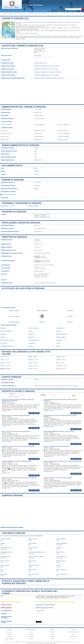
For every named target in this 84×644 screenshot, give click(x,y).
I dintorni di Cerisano (14, 533)
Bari (57, 363)
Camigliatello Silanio (6, 552)
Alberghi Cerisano (12, 495)
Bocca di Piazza (61, 570)
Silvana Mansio (61, 561)
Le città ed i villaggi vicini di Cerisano (23, 288)
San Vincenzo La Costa (7, 340)
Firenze (31, 363)
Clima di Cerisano (11, 377)
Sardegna (52, 636)
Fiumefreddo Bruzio (34, 340)
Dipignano (31, 337)
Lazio (31, 632)
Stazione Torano (5, 556)
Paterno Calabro (61, 337)
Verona (30, 366)
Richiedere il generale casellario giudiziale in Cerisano (49, 78)
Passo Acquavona (33, 574)
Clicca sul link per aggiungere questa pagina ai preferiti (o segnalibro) (55, 602)
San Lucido (4, 343)
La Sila (58, 565)
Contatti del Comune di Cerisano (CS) (22, 46)
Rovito (58, 346)
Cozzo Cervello (33, 548)
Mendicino (46, 28)
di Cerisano (34, 5)
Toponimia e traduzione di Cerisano (22, 203)
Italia (35, 168)
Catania (3, 366)
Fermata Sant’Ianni (6, 548)
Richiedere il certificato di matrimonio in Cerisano (48, 72)
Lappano (31, 346)
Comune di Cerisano (13, 180)
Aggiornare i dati (20, 39)
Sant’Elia (59, 548)
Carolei (30, 331)
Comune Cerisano (33, 13)
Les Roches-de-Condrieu (8, 195)
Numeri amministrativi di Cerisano (21, 145)
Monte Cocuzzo (33, 539)
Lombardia (31, 636)
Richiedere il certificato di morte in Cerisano (46, 69)
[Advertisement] (42, 91)
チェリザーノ (12, 206)
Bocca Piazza (32, 570)
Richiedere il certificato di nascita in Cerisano (46, 66)
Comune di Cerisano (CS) (15, 18)
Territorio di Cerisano (14, 237)
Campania (9, 637)
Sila (2, 570)
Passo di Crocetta (5, 539)
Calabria (36, 171)
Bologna (3, 363)
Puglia (52, 634)
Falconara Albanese (14, 322)
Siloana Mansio (5, 565)
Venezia (59, 366)
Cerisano (18, 22)
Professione (12, 394)
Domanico (3, 334)
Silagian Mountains (34, 565)
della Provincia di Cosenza (40, 22)
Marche (31, 639)
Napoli (58, 357)
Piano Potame (32, 543)
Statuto (36, 189)
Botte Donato (60, 552)
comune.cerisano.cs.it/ (40, 63)
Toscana (74, 630)
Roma (2, 357)
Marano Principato (37, 28)
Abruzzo (9, 630)
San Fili (3, 337)
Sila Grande (4, 574)
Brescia (58, 369)
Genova (59, 360)
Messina (3, 369)
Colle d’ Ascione (5, 561)
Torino (2, 360)
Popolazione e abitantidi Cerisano (21, 223)
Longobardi (32, 343)
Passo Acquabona (61, 574)
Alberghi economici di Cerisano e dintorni (12, 527)
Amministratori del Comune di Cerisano (24, 107)
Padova (31, 369)
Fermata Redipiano (62, 543)
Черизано (36, 206)
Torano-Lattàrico (61, 556)
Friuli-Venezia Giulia (31, 630)
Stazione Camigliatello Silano (37, 552)
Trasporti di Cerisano (14, 212)
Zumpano (59, 340)
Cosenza (37, 174)
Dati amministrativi (12, 166)
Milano (30, 357)
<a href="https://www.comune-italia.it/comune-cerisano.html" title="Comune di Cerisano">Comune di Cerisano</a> (59, 597)
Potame (3, 543)
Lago (58, 343)
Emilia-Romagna (9, 639)
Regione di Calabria (13, 13)
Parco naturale (5, 198)
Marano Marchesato (6, 331)
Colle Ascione (32, 561)
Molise (52, 630)
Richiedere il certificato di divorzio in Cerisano (47, 75)
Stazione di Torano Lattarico (36, 556)
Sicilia (52, 639)
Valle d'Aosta (74, 636)
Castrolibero (53, 28)
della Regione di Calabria (56, 22)
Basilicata (9, 632)
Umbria (74, 634)
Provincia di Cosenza (23, 13)
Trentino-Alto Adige (74, 632)
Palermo (31, 360)
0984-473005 (38, 55)
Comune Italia (4, 13)
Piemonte (52, 632)
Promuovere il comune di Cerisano (45, 605)
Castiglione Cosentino (7, 346)
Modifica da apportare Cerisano (45, 608)
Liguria (31, 634)
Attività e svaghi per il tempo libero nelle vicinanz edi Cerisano (26, 582)
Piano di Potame (61, 539)
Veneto (74, 639)
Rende (18, 29)
